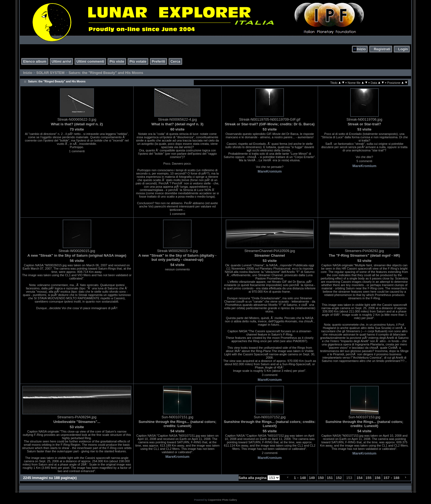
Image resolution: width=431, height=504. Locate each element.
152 (339, 478)
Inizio (361, 49)
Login (403, 49)
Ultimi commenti (90, 61)
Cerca (175, 61)
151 (330, 478)
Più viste (117, 61)
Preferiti (158, 61)
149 (312, 478)
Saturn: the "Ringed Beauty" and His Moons (106, 73)
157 (386, 478)
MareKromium (270, 171)
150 (321, 478)
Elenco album (35, 61)
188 (396, 478)
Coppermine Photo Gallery (222, 500)
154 (360, 478)
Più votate (138, 61)
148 (303, 478)
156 (378, 478)
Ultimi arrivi (62, 61)
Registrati (382, 49)
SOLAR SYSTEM (50, 73)
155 (369, 478)
